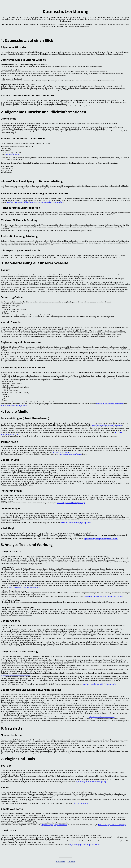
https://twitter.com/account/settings (70, 454)
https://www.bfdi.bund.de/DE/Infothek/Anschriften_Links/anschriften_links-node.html (35, 202)
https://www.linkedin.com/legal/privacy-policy (75, 523)
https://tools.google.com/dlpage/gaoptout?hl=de (25, 587)
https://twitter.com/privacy (62, 452)
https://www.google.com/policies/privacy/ (112, 825)
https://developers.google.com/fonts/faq (54, 825)
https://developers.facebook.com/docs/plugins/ (107, 425)
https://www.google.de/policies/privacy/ (102, 717)
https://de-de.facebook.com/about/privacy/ (110, 404)
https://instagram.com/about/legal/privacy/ (71, 503)
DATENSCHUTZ (61, 862)
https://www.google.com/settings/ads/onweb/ (16, 675)
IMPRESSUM (71, 862)
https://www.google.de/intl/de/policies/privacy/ (85, 845)
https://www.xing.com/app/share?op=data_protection (101, 539)
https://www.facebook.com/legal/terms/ (14, 406)
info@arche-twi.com (13, 154)
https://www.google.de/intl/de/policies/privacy (91, 782)
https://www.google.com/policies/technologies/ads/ (99, 684)
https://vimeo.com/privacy (83, 803)
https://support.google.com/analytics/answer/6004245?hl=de (104, 596)
